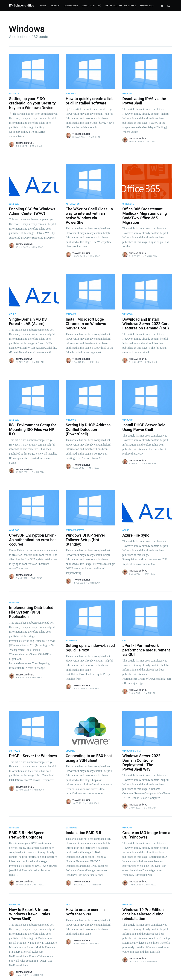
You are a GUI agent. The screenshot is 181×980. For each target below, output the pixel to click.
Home (43, 6)
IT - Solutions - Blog (21, 5)
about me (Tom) (92, 6)
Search (55, 6)
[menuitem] (43, 6)
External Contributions (121, 6)
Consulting (71, 6)
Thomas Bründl (25, 143)
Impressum (147, 6)
